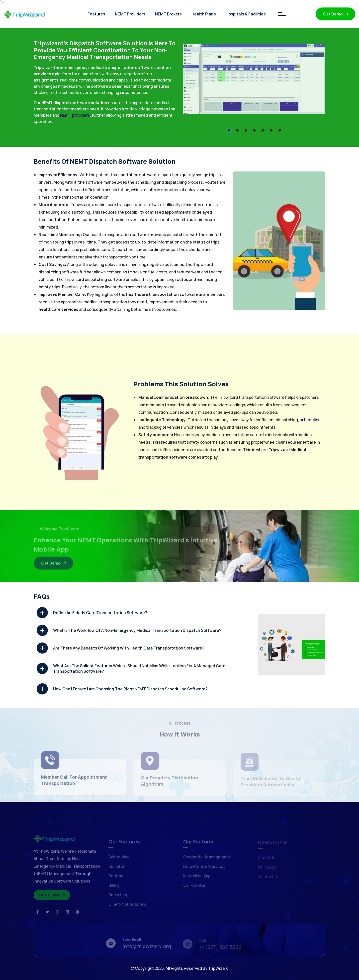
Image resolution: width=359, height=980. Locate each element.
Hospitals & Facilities (246, 14)
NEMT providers (75, 115)
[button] (229, 130)
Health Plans (204, 14)
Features (96, 14)
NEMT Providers (130, 14)
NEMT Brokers (168, 14)
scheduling (310, 420)
